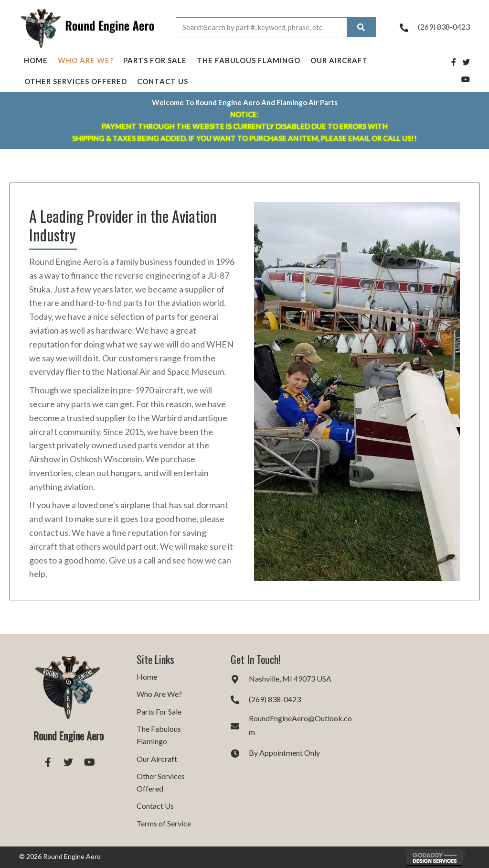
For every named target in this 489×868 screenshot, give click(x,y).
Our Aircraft (339, 60)
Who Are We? (85, 60)
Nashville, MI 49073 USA (290, 678)
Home (36, 60)
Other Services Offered (76, 81)
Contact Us (163, 81)
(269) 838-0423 (444, 27)
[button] (48, 762)
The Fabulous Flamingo (249, 60)
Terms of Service (164, 823)
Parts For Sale (155, 60)
